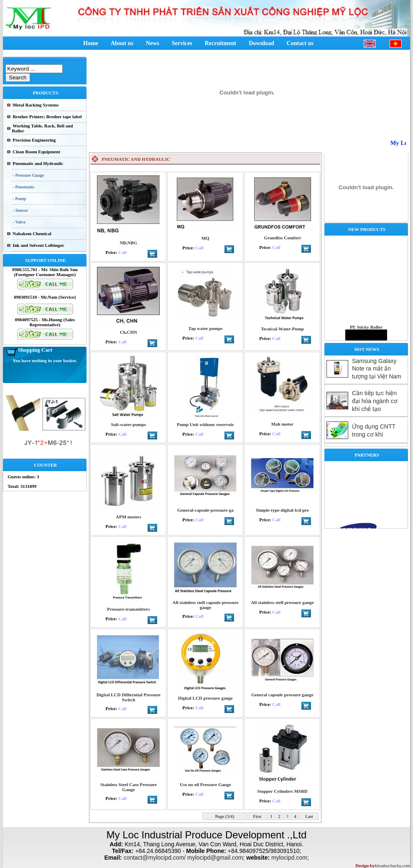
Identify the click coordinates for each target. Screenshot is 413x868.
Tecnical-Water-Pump (282, 329)
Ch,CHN (129, 332)
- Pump (19, 198)
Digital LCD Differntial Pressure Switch (129, 697)
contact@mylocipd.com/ (154, 858)
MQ (205, 238)
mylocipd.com (289, 858)
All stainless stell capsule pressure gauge (205, 605)
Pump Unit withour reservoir (205, 424)
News (153, 43)
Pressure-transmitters (128, 609)
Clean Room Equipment (36, 152)
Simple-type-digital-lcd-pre (282, 510)
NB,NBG (128, 243)
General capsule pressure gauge (282, 695)
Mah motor (282, 424)
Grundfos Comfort (282, 238)
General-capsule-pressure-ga (205, 510)
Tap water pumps (205, 328)
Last (309, 816)
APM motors (129, 517)
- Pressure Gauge (28, 175)
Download (261, 43)
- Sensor (20, 210)
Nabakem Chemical (32, 233)
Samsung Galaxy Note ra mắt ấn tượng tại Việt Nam (377, 369)
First (257, 816)
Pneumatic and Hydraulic (38, 163)
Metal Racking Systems (36, 105)
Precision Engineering (34, 140)
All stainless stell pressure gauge (282, 602)
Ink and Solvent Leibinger (38, 245)
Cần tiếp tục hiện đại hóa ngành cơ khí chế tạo (375, 401)
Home (91, 43)
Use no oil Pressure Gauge (205, 784)
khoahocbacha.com (392, 865)
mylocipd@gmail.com (215, 858)
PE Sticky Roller (366, 331)
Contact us (300, 43)
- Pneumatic (24, 187)
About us (122, 43)
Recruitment (221, 43)
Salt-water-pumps (128, 424)
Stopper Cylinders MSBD (282, 791)
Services (182, 43)
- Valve (19, 222)
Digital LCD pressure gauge (205, 698)
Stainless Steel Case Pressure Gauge (129, 787)
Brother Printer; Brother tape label (47, 117)
